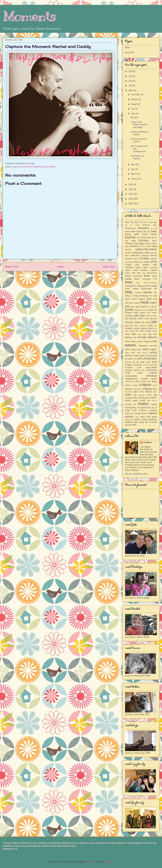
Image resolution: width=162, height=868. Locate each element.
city (126, 262)
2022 (131, 72)
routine (143, 382)
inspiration (133, 319)
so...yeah (128, 398)
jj (142, 323)
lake (156, 326)
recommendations (131, 376)
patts (136, 359)
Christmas (144, 259)
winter (136, 422)
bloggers (142, 244)
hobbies (155, 313)
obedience (129, 356)
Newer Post (12, 267)
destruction (138, 276)
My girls (134, 118)
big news (130, 241)
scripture (145, 385)
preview (146, 365)
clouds (146, 262)
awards (127, 232)
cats (155, 253)
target (143, 401)
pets (140, 359)
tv (147, 414)
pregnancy (129, 365)
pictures (128, 362)
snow (155, 395)
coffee (153, 262)
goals (138, 307)
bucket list (142, 246)
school (128, 385)
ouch (146, 356)
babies (133, 232)
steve (147, 398)
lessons (143, 328)
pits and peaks (138, 362)
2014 (131, 91)
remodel (154, 379)
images (127, 319)
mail (135, 338)
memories (152, 337)
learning (136, 329)
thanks (154, 404)
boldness (154, 244)
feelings (136, 296)
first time (153, 296)
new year (130, 353)
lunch (155, 334)
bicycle (154, 238)
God (143, 307)
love (134, 334)
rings (134, 382)
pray (154, 362)
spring (142, 398)
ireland (139, 319)
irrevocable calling (148, 319)
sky (135, 395)
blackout (154, 241)
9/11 (132, 222)
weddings (153, 420)
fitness (127, 299)
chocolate (128, 259)
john (46, 167)
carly (147, 253)
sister (155, 392)
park (126, 359)
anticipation (143, 228)
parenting (152, 356)
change (145, 256)
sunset (128, 401)
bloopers (148, 244)
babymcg (140, 232)
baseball (137, 234)
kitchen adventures (140, 326)
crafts (135, 270)
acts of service (132, 225)
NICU (139, 353)
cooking (153, 268)
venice (137, 417)
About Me (129, 53)
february (128, 296)
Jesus (137, 322)
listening (132, 331)
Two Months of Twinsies (137, 157)
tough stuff (131, 410)
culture (128, 273)
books (127, 246)
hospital (148, 316)
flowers (142, 299)
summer (153, 398)
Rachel (52, 167)
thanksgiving (131, 408)
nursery (145, 353)
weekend (129, 422)
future (153, 303)
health (136, 313)
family (129, 292)
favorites (147, 293)
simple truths (139, 392)
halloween (129, 313)
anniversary (130, 228)
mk (151, 342)
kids (131, 326)
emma (129, 282)
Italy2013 (129, 322)
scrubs (155, 385)
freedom (136, 303)
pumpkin (139, 368)
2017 (131, 76)
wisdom (142, 422)
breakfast (133, 246)
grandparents (139, 310)
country (128, 270)
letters (151, 328)
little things (145, 331)
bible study (146, 238)
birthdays (144, 241)
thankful (143, 404)
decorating (152, 273)
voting (148, 417)
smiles (149, 395)
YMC (135, 425)
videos (143, 417)
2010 (131, 199)
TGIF (135, 405)
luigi (150, 334)
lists (137, 331)
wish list (148, 422)
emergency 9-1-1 (150, 279)
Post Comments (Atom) (66, 275)
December (136, 95)
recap (128, 373)
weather (138, 420)
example (136, 289)
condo (155, 265)
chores (135, 259)
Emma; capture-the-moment (147, 283)
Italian (155, 319)
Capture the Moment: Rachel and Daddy (48, 46)
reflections (151, 376)
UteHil (90, 862)
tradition (143, 410)
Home (61, 267)
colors (137, 265)
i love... (154, 316)
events (127, 289)
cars (152, 253)
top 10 (154, 408)
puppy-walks (151, 367)
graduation (154, 307)
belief (138, 238)
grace (148, 307)
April (134, 169)
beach (145, 234)
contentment (129, 268)
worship (129, 425)
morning (153, 346)
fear (155, 293)
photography (150, 359)
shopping (147, 389)
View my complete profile (136, 474)
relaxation (144, 379)
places (148, 362)
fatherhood (38, 167)
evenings (154, 286)
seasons (128, 389)
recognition (153, 373)
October (135, 100)
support (135, 401)
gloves (133, 307)
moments (131, 345)
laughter (129, 328)
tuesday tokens (140, 414)
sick (130, 392)
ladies (151, 326)
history (149, 313)
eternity (147, 286)
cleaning (130, 262)
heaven (142, 313)
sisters (128, 395)
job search (147, 323)
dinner (147, 276)
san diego (152, 382)
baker (154, 231)
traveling (153, 410)
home (136, 316)
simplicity (148, 392)
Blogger (109, 862)
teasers (154, 401)
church (154, 259)
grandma (129, 310)
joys (127, 326)
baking (128, 234)
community (146, 265)
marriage (142, 337)
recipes (140, 373)
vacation (129, 417)
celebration (135, 256)
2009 (131, 204)
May (133, 165)
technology (128, 405)
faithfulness (146, 289)
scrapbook (135, 385)
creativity (153, 270)
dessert (128, 276)
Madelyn (129, 338)
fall (156, 289)
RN (138, 382)
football (155, 299)
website (145, 420)
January (135, 179)
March (134, 174)
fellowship (144, 296)
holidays (129, 316)
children (153, 256)
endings (140, 286)
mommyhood (143, 346)
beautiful (154, 234)
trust (132, 414)
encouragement (130, 286)
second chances (137, 389)
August (135, 104)
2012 (131, 189)
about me (138, 222)
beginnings (130, 237)
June (134, 114)
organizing (141, 356)
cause (127, 256)
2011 (131, 194)
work (155, 422)
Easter (137, 279)
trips (127, 414)
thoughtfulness (144, 408)
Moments (29, 17)
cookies (145, 268)
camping (154, 246)
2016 (131, 81)
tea (149, 401)
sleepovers (142, 395)
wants (154, 417)
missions (147, 342)
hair (156, 310)
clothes (141, 262)
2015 (131, 86)
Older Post (109, 267)
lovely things (142, 334)
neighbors (153, 350)
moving (133, 350)
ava (156, 228)
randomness (151, 370)
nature (146, 349)
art (152, 228)
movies (127, 350)
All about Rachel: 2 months (139, 140)
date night (136, 273)
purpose (129, 370)
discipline (154, 276)
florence (134, 299)
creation (144, 270)
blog (136, 244)
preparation (138, 365)
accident (145, 222)
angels (155, 225)
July (133, 109)
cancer (128, 250)
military (128, 342)
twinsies (153, 413)
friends (145, 303)
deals (144, 273)
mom (155, 341)
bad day (147, 232)
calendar (148, 246)
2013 (131, 185)
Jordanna (147, 443)
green (145, 310)
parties (131, 359)
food (149, 299)
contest (138, 268)
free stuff (129, 303)
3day (127, 222)
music (139, 350)
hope (142, 316)
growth (151, 310)
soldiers (135, 398)
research (128, 382)
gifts (127, 307)
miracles (140, 342)
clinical (135, 262)
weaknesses (129, 420)
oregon (135, 356)
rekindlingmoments (131, 379)
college (128, 265)
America (146, 225)
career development (134, 253)
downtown (128, 279)
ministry (134, 342)
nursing (153, 353)
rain (143, 370)
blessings (129, 244)
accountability (153, 222)
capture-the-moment (22, 167)
